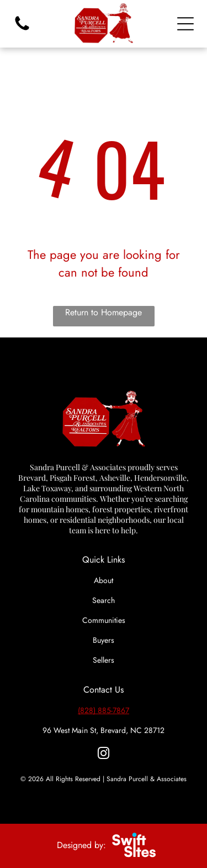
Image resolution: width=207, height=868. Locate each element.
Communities (104, 620)
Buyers (104, 640)
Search (104, 600)
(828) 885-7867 (104, 710)
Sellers (104, 660)
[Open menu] (185, 24)
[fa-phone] (22, 30)
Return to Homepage (104, 312)
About (104, 580)
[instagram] (104, 755)
